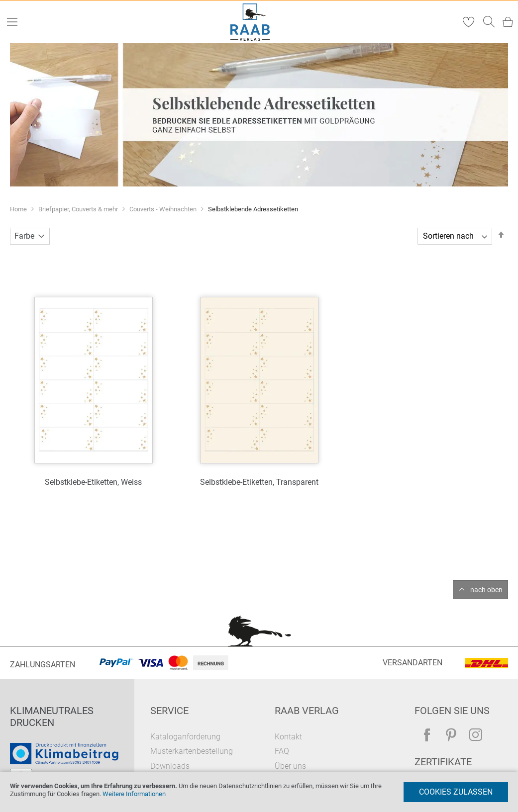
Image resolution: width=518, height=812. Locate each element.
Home (19, 209)
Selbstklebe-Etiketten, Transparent (259, 482)
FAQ (282, 751)
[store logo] (250, 22)
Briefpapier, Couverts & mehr (79, 209)
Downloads (170, 766)
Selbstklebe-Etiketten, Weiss (93, 482)
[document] (259, 792)
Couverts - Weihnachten (164, 209)
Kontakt (288, 737)
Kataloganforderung (185, 737)
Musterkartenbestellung (192, 751)
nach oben (486, 590)
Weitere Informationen (134, 794)
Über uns (290, 766)
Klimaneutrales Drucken (52, 717)
